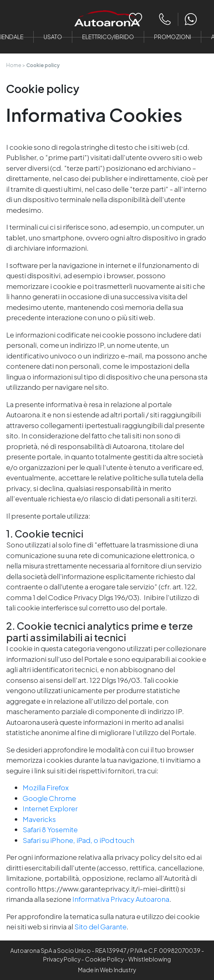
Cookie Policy (104, 959)
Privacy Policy (62, 959)
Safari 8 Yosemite (50, 829)
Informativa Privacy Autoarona (121, 899)
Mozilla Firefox (46, 787)
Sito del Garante (100, 926)
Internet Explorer (50, 808)
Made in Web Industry (107, 970)
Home (14, 65)
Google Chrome (49, 798)
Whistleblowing (150, 959)
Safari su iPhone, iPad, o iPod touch (78, 840)
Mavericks (39, 819)
